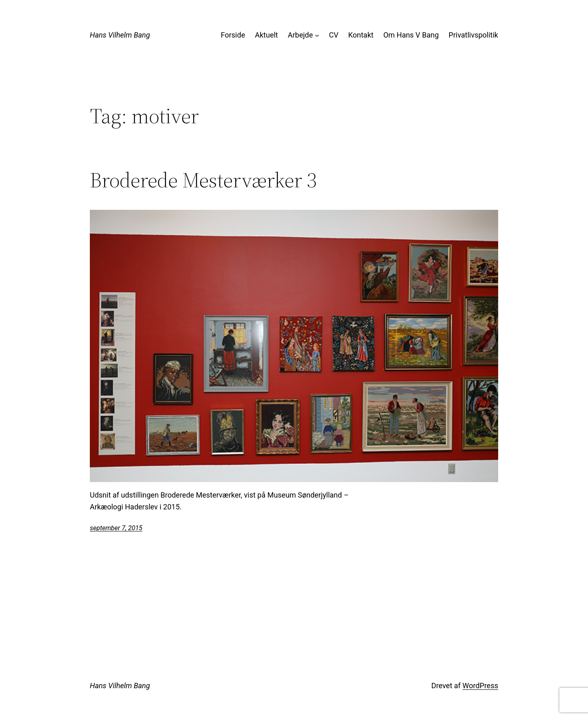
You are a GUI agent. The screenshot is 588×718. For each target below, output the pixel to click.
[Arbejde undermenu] (317, 35)
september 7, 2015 (116, 528)
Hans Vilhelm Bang (120, 35)
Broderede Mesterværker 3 (203, 180)
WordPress (480, 686)
